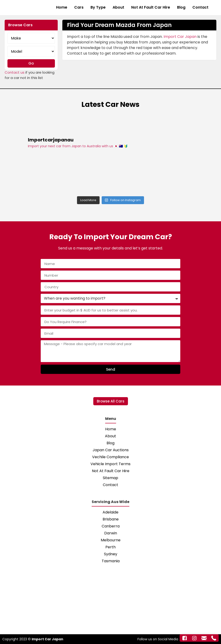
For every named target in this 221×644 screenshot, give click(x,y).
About (118, 7)
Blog (181, 7)
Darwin (111, 533)
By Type (98, 7)
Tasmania (111, 561)
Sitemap (110, 478)
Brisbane (111, 519)
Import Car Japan (180, 37)
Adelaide (110, 512)
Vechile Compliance (110, 457)
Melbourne (111, 540)
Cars (79, 7)
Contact (200, 7)
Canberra (111, 526)
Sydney (111, 554)
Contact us (15, 72)
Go (31, 63)
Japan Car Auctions (111, 450)
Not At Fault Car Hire (151, 7)
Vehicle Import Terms (110, 464)
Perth (110, 547)
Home (62, 7)
